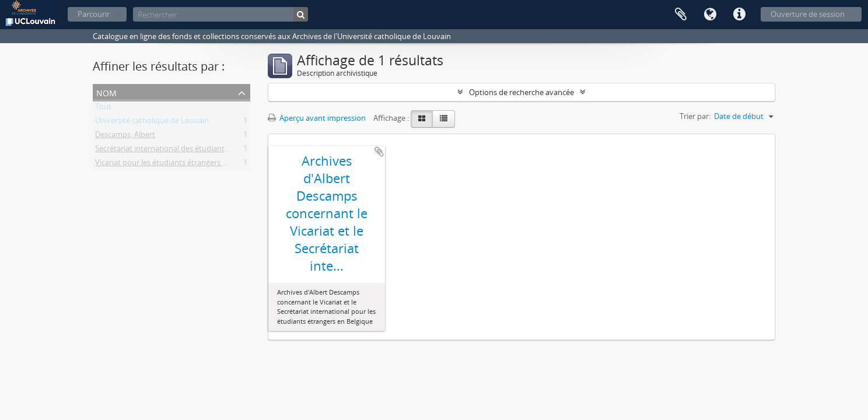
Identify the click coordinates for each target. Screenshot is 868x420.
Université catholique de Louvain (152, 123)
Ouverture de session (808, 14)
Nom (106, 92)
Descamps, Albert (125, 136)
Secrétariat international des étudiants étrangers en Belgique (200, 150)
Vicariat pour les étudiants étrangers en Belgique (179, 164)
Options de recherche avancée (521, 92)
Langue (710, 15)
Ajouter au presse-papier (379, 152)
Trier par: (695, 116)
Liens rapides (739, 15)
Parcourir (94, 14)
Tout (103, 108)
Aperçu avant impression (317, 118)
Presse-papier (681, 15)
